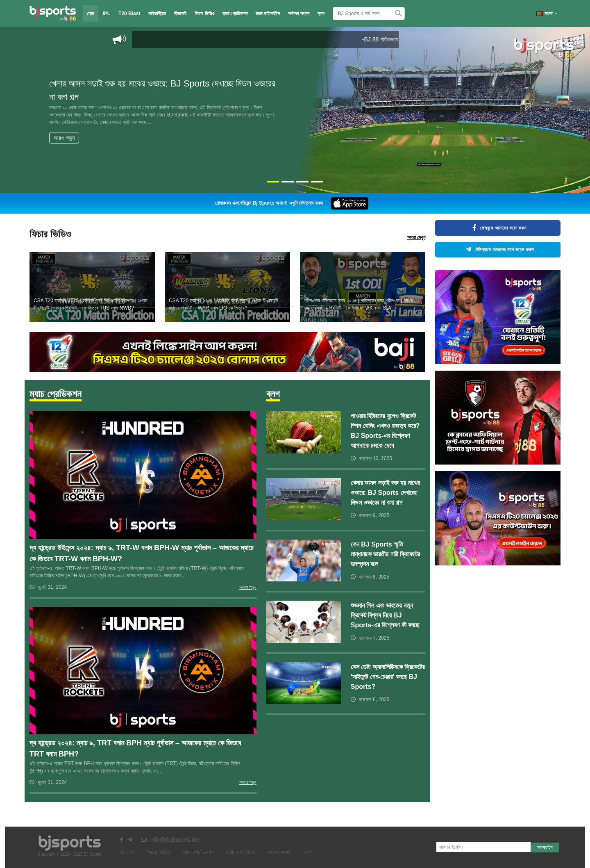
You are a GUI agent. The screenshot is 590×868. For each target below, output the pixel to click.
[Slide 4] (317, 182)
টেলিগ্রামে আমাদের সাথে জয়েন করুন (498, 250)
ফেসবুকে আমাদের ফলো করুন (498, 228)
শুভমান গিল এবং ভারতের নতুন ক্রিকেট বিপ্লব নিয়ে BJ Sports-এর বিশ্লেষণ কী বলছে (385, 615)
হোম (91, 14)
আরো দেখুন (416, 237)
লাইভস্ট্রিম (157, 14)
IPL (106, 14)
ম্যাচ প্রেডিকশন (235, 14)
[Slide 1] (273, 182)
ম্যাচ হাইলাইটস (268, 14)
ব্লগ (321, 14)
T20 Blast (129, 14)
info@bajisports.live (171, 840)
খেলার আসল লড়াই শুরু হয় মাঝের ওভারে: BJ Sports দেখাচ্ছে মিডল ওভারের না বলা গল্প (385, 493)
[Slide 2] (288, 182)
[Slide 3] (302, 182)
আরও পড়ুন (64, 138)
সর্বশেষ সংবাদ (298, 14)
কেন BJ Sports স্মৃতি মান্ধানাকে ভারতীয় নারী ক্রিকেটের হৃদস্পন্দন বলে (385, 554)
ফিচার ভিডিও (204, 14)
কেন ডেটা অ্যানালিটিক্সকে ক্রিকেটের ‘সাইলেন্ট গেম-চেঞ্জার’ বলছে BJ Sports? (388, 677)
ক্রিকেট (180, 14)
